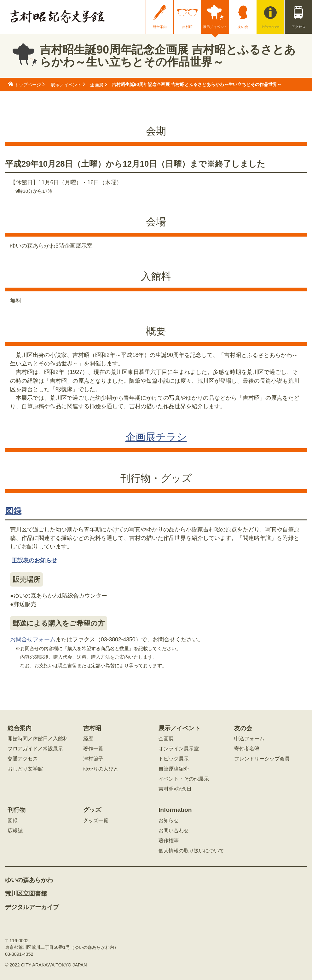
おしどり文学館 (25, 769)
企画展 (97, 85)
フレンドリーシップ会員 (262, 759)
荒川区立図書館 (26, 894)
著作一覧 (93, 749)
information (271, 27)
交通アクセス (23, 759)
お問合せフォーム (33, 639)
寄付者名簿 (247, 749)
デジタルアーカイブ (32, 907)
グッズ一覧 (96, 821)
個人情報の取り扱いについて (191, 851)
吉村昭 (187, 27)
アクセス (298, 27)
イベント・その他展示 (184, 779)
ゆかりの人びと (101, 769)
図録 (13, 511)
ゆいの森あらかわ (29, 880)
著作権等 (169, 841)
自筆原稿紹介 (174, 769)
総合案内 (160, 27)
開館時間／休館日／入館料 (38, 739)
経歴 (88, 739)
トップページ (28, 85)
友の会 (243, 27)
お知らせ (169, 821)
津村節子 (93, 759)
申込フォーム (249, 739)
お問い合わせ (174, 831)
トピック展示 (174, 759)
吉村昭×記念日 (175, 789)
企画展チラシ (156, 437)
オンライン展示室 (179, 749)
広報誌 (15, 831)
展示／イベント (215, 27)
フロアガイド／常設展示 (35, 749)
